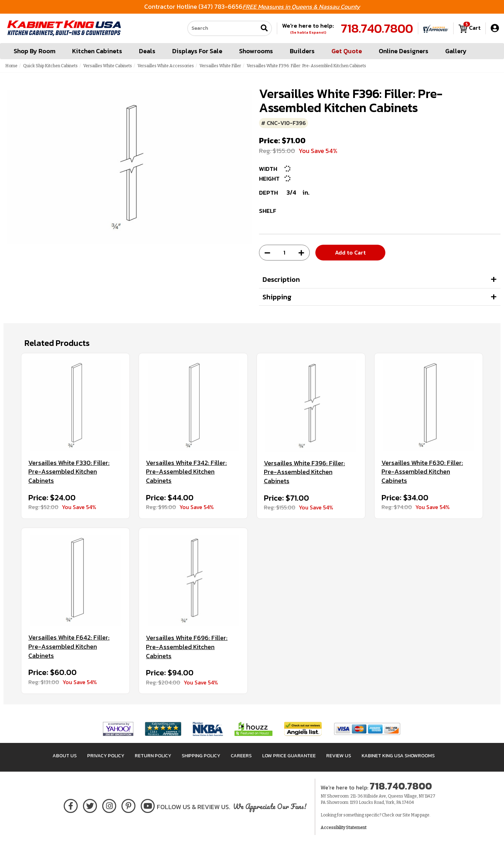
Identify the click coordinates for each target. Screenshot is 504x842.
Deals (147, 51)
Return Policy (153, 756)
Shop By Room (34, 51)
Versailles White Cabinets (108, 66)
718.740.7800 (377, 28)
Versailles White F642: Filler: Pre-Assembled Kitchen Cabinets (69, 646)
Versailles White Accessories (166, 66)
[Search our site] (223, 28)
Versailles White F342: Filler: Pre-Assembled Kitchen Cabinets (186, 472)
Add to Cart (350, 252)
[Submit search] (264, 29)
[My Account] (495, 28)
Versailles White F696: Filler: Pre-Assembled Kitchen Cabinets (187, 647)
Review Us (339, 756)
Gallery (456, 51)
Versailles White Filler (220, 66)
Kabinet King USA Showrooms (398, 756)
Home (11, 66)
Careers (241, 756)
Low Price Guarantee (289, 756)
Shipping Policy (201, 756)
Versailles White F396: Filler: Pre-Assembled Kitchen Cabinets (304, 472)
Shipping (277, 297)
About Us (65, 756)
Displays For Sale (197, 51)
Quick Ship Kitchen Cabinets (50, 66)
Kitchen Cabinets (97, 51)
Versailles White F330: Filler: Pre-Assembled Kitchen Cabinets (69, 472)
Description (281, 279)
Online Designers (404, 51)
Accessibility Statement (344, 828)
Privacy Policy (106, 756)
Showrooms (256, 51)
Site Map (411, 815)
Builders (302, 51)
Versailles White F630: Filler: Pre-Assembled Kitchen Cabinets (422, 472)
